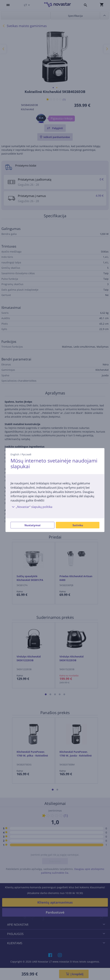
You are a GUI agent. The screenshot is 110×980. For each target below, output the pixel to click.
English (15, 454)
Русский (26, 454)
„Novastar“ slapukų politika (31, 507)
